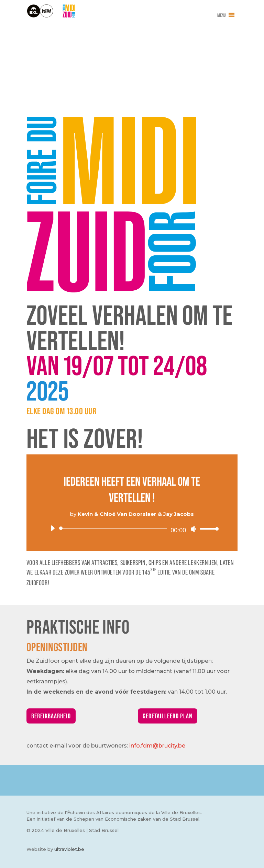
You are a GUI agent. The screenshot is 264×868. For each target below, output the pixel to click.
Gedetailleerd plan (168, 716)
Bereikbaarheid (51, 716)
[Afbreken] (194, 529)
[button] (222, 15)
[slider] (114, 529)
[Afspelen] (53, 528)
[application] (132, 529)
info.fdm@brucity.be (157, 746)
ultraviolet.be (69, 849)
